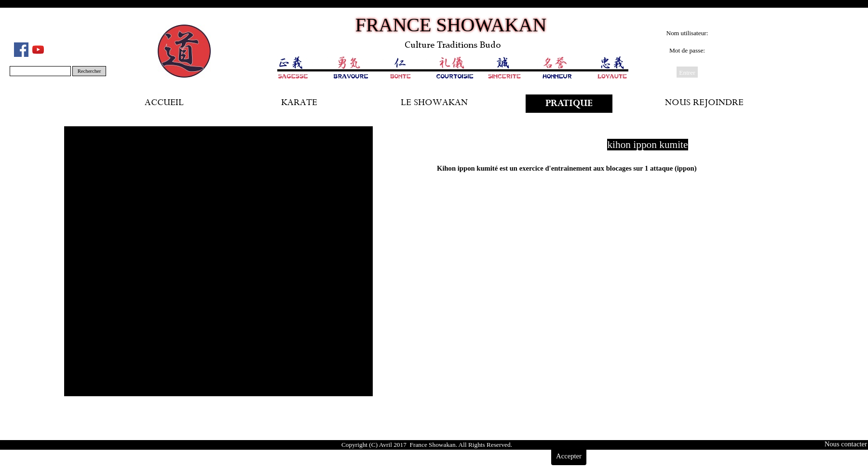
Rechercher (89, 71)
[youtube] (38, 50)
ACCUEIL (164, 104)
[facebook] (21, 50)
